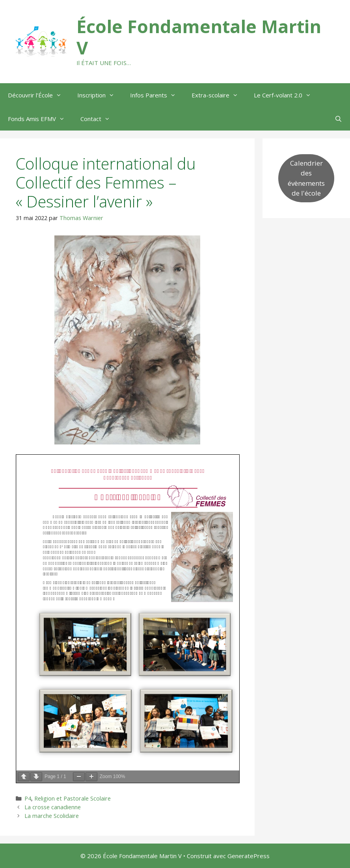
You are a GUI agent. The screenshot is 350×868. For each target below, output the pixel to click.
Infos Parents (157, 95)
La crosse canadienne (53, 807)
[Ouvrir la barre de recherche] (338, 119)
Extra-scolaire (219, 95)
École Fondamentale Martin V (199, 37)
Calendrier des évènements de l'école (306, 178)
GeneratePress (249, 856)
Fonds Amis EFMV (40, 119)
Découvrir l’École (39, 95)
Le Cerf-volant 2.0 (286, 95)
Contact (99, 119)
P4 (28, 798)
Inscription (100, 95)
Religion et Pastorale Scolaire (73, 798)
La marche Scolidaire (52, 816)
